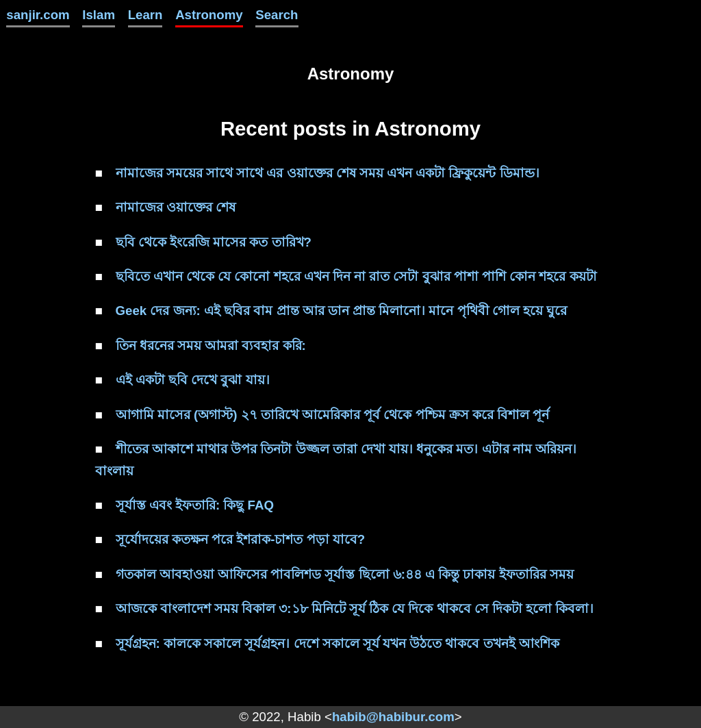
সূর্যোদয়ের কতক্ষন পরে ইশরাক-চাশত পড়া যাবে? (241, 539)
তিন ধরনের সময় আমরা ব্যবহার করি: (211, 346)
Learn (145, 15)
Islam (99, 15)
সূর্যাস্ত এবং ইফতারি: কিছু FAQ (195, 505)
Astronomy (209, 15)
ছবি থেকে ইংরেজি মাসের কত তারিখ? (214, 242)
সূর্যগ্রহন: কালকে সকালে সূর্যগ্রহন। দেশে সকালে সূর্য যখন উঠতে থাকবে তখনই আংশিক (337, 643)
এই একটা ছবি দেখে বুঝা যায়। (193, 380)
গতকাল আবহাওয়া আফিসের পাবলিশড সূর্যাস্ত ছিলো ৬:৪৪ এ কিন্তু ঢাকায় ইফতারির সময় (345, 574)
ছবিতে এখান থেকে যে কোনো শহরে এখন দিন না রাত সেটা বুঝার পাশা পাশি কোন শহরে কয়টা (356, 276)
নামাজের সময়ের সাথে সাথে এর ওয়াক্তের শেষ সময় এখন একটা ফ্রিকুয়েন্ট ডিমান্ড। (328, 173)
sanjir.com (38, 15)
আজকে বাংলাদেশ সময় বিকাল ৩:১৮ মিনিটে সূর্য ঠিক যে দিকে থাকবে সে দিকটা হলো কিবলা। (355, 608)
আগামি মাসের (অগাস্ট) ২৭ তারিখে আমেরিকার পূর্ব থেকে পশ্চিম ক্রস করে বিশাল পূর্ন (333, 415)
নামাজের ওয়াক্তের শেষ (176, 207)
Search (277, 15)
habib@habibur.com (393, 717)
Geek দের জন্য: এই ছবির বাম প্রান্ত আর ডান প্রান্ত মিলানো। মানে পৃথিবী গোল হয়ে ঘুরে (342, 311)
